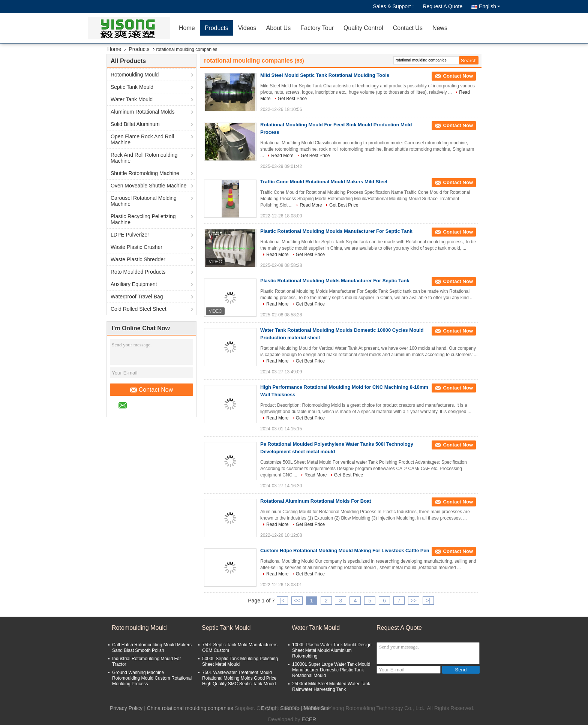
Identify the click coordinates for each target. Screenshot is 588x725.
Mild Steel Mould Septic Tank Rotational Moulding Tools (325, 75)
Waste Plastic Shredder (138, 259)
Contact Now (152, 390)
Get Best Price (292, 99)
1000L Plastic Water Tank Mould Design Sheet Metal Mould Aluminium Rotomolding (332, 650)
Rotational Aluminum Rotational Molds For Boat (316, 501)
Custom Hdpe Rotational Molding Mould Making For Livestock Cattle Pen (345, 550)
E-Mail (268, 708)
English (490, 6)
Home (187, 28)
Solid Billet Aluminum (135, 124)
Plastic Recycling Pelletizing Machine (143, 219)
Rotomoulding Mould (135, 75)
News (440, 28)
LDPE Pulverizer (130, 235)
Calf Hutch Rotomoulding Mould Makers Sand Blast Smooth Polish (152, 648)
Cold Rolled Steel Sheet (139, 309)
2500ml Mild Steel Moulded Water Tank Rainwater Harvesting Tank (331, 687)
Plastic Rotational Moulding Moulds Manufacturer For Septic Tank (336, 231)
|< (282, 601)
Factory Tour (317, 28)
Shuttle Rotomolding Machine (145, 173)
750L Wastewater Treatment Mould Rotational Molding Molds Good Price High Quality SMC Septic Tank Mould (239, 678)
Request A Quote (442, 6)
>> (414, 601)
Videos (247, 28)
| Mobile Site (315, 708)
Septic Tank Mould (132, 87)
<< (297, 601)
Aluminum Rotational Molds (142, 112)
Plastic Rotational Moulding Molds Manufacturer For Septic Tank (335, 281)
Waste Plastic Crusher (136, 247)
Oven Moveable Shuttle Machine (148, 186)
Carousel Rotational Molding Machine (144, 201)
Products (217, 28)
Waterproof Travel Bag (137, 297)
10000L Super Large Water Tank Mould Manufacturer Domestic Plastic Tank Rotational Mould (331, 670)
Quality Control (363, 28)
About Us (278, 28)
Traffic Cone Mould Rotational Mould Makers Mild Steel (324, 182)
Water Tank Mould (132, 99)
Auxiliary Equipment (134, 284)
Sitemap (290, 708)
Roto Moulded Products (138, 272)
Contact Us (408, 28)
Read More (282, 156)
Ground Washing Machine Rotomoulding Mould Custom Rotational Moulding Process (152, 678)
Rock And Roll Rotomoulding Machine (144, 158)
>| (428, 601)
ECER (309, 719)
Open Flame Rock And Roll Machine (142, 139)
